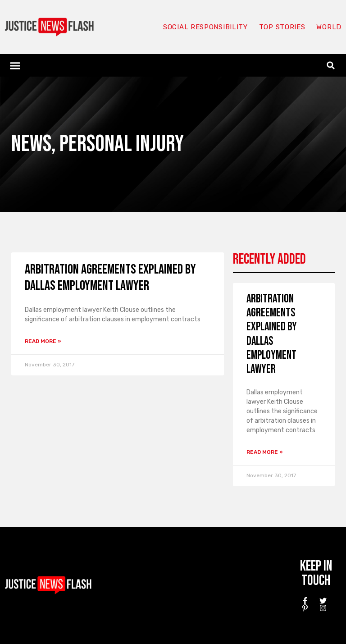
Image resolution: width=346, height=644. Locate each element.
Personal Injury (122, 144)
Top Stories (282, 27)
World (329, 27)
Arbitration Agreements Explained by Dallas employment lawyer (110, 278)
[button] (15, 65)
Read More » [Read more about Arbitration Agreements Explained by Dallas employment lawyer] (43, 341)
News (31, 144)
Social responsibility (205, 27)
